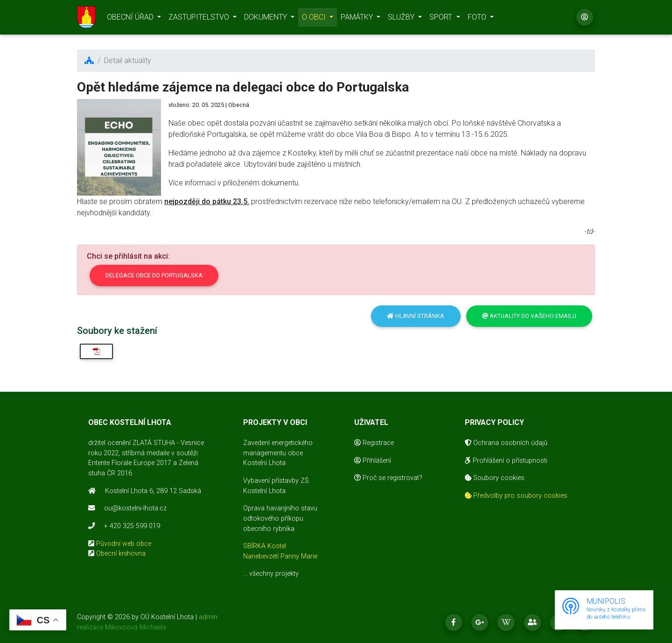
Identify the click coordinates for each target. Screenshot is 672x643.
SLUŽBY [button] (402, 19)
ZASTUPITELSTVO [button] (200, 19)
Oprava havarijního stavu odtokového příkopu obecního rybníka (280, 518)
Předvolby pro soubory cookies (516, 496)
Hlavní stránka (416, 316)
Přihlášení (373, 461)
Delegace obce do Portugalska (154, 275)
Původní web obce (124, 544)
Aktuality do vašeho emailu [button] (529, 316)
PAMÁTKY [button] (358, 19)
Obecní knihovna (121, 554)
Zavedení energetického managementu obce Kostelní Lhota (278, 453)
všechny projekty (274, 574)
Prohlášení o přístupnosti (506, 461)
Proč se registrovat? (388, 478)
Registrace (374, 443)
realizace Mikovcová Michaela (122, 627)
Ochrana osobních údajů (506, 443)
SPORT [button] (442, 19)
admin (208, 617)
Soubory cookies (495, 478)
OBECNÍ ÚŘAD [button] (131, 19)
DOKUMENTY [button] (266, 19)
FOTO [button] (478, 19)
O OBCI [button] (315, 19)
